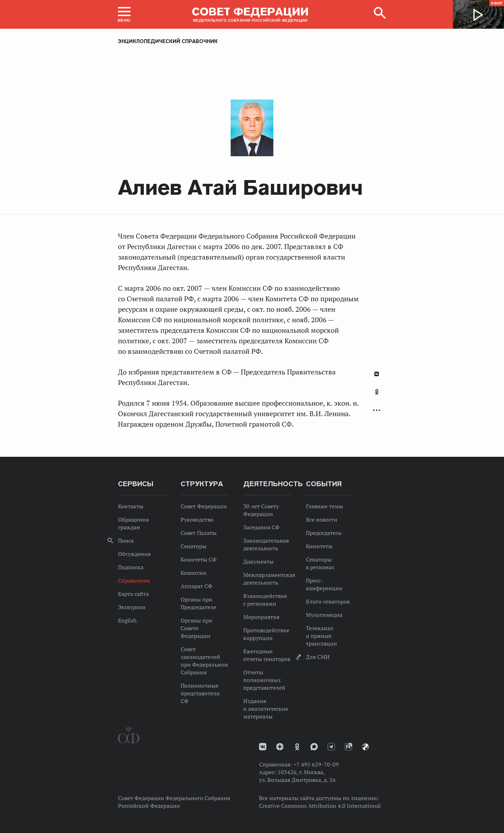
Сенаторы (194, 546)
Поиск (126, 541)
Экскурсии (132, 607)
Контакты (131, 506)
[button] (124, 14)
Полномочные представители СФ (200, 693)
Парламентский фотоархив (365, 747)
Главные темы (324, 506)
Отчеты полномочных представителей (264, 680)
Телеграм (331, 747)
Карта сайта (133, 594)
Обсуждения (134, 554)
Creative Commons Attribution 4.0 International (320, 806)
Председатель (324, 533)
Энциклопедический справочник (168, 41)
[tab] (377, 396)
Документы (258, 562)
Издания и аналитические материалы (266, 709)
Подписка (131, 567)
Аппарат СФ (197, 586)
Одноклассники (377, 392)
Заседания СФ (261, 527)
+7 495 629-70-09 (316, 764)
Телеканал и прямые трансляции (321, 636)
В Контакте (377, 374)
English (127, 620)
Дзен (280, 747)
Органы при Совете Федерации (197, 628)
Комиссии (194, 573)
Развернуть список (377, 410)
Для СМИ (318, 657)
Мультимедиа (324, 615)
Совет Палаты (199, 533)
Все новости (322, 519)
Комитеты (319, 546)
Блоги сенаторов (328, 601)
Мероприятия (261, 617)
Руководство (197, 519)
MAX (314, 747)
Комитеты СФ (199, 559)
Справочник (134, 580)
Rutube (348, 747)
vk (263, 747)
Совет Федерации (204, 506)
